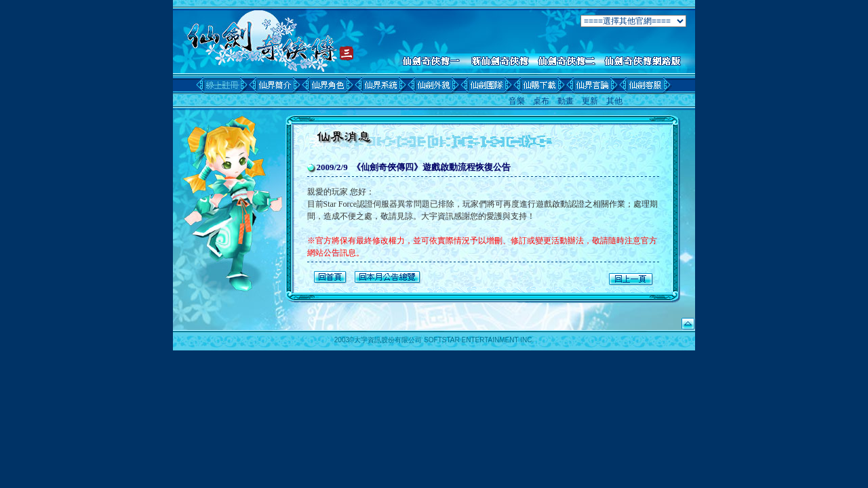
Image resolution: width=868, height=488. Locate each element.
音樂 (517, 101)
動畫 (566, 101)
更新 (590, 101)
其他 (614, 101)
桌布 (541, 101)
